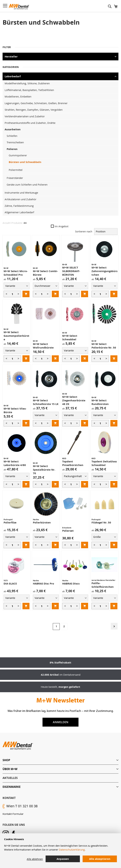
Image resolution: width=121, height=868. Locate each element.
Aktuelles (10, 778)
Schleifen (12, 136)
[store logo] (19, 7)
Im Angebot (60, 226)
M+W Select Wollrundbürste (43, 346)
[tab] (60, 760)
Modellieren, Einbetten (18, 96)
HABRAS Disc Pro (43, 584)
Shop (6, 760)
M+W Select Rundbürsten (100, 402)
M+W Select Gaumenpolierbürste (16, 336)
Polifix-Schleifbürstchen (103, 585)
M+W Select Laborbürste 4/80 (15, 463)
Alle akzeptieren (100, 859)
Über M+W (10, 769)
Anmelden (61, 722)
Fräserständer (15, 178)
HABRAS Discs (71, 584)
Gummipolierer (18, 155)
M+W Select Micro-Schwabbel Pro (16, 273)
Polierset (68, 531)
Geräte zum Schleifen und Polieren (27, 185)
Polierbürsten (42, 522)
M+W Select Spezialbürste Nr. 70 (44, 470)
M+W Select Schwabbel (70, 338)
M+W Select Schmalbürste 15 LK (46, 402)
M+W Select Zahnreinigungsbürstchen (104, 271)
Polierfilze (10, 522)
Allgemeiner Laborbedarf (19, 212)
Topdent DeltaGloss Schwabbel (104, 463)
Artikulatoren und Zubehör (20, 199)
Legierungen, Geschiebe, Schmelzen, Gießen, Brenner (36, 103)
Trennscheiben (15, 142)
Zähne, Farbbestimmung (19, 206)
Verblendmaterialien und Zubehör (25, 116)
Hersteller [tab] (11, 57)
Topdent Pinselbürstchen (73, 463)
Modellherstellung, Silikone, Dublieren (27, 83)
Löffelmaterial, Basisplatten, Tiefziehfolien (29, 90)
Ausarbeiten (13, 129)
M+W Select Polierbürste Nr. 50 (104, 346)
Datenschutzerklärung (72, 850)
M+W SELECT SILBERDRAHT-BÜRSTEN (71, 271)
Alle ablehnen (35, 859)
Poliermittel (16, 170)
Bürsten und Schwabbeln (25, 162)
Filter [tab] (7, 47)
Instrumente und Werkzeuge (21, 193)
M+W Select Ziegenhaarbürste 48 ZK (74, 400)
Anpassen (63, 859)
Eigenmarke (12, 787)
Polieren (12, 149)
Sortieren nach (84, 231)
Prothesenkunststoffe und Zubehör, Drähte (30, 123)
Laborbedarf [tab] (13, 76)
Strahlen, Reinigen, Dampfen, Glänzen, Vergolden (34, 110)
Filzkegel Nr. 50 (101, 522)
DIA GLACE (10, 584)
